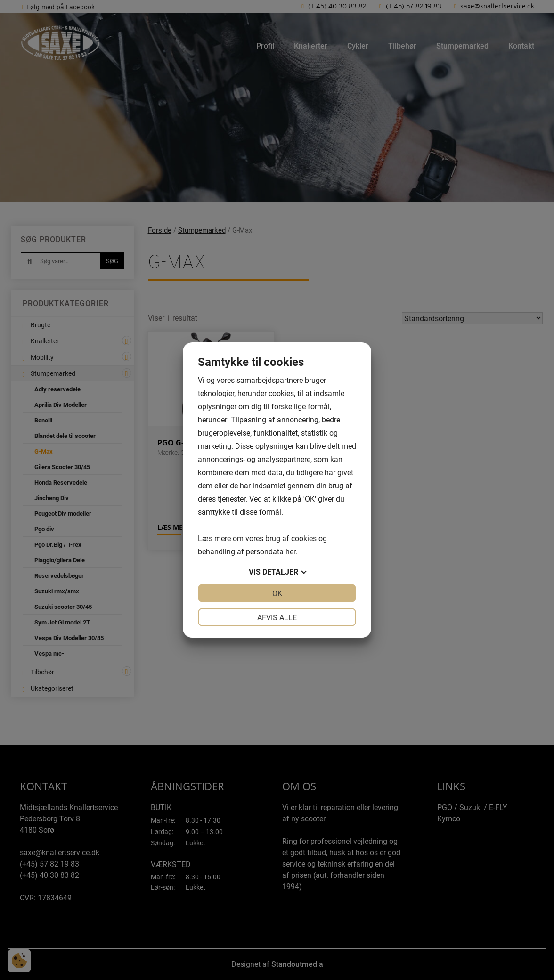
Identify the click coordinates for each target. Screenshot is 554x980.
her (290, 551)
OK (277, 593)
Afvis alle (277, 617)
